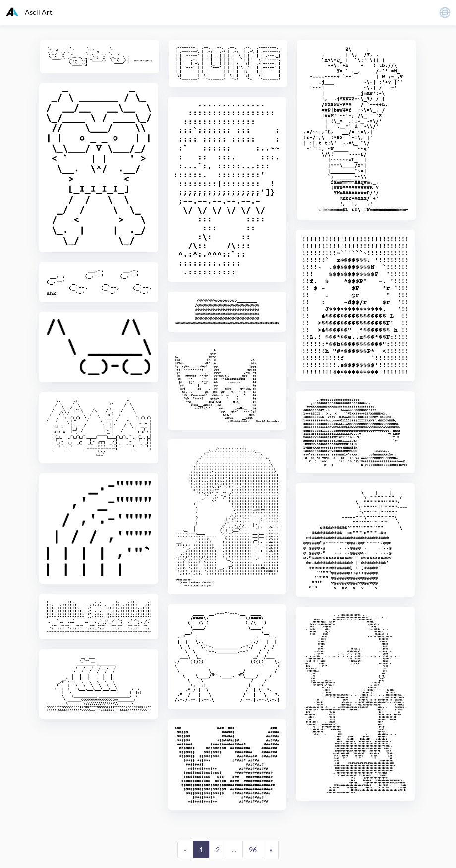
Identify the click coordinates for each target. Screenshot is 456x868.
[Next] (271, 850)
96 (253, 849)
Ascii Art (29, 12)
